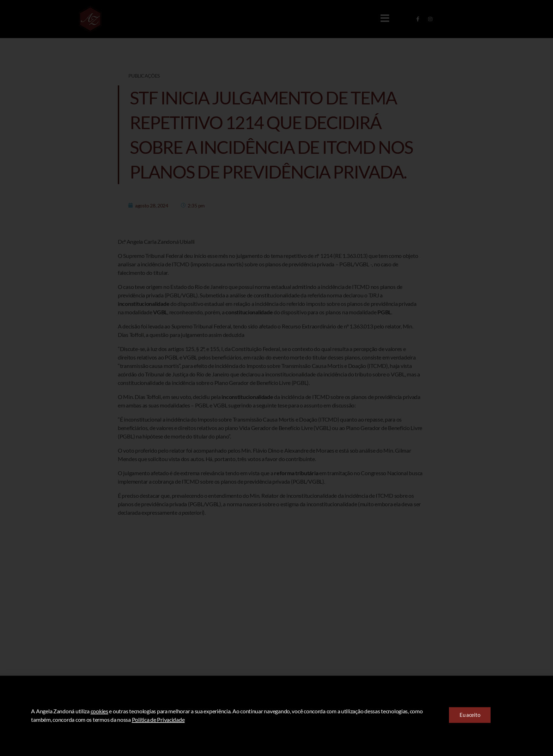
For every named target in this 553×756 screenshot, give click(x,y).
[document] (276, 378)
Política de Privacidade (158, 733)
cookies (99, 724)
